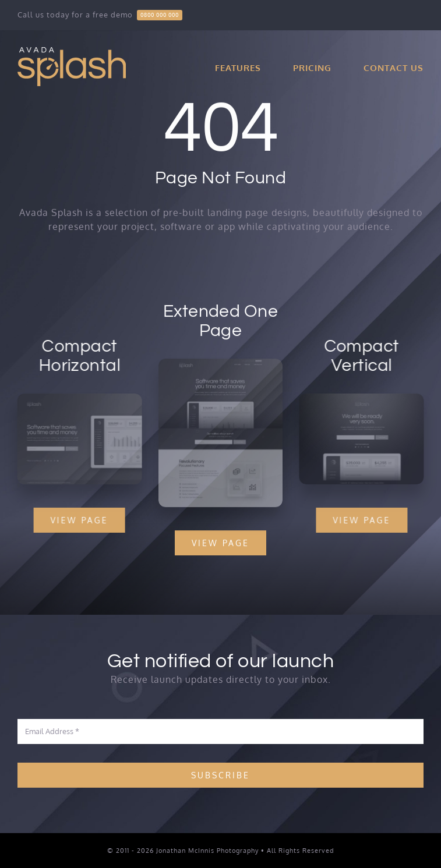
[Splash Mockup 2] (78, 398)
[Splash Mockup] (221, 364)
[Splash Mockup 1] (364, 398)
